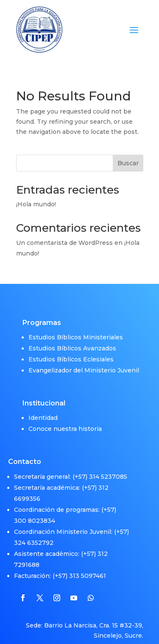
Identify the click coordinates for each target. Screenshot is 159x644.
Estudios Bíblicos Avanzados (72, 336)
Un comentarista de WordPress (64, 243)
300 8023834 (35, 508)
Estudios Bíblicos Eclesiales (71, 347)
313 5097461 (88, 563)
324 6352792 (34, 530)
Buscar (128, 163)
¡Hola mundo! (36, 204)
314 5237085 (108, 464)
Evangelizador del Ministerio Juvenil (84, 358)
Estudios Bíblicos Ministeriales (76, 325)
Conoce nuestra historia (65, 417)
